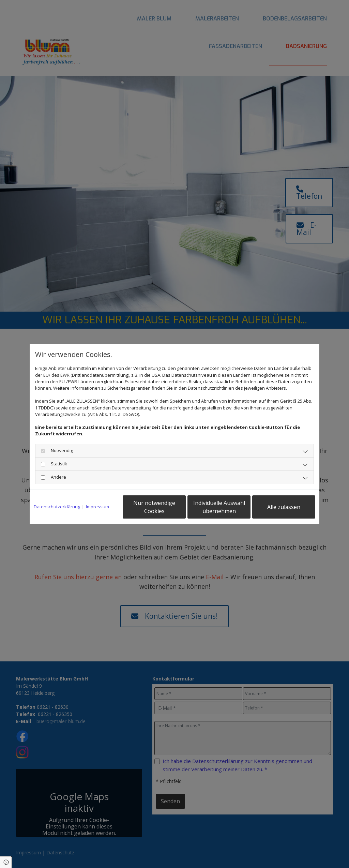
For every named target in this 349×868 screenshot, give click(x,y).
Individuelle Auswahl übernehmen (219, 507)
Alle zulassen (284, 507)
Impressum (97, 507)
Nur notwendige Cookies (154, 507)
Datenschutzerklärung (57, 507)
